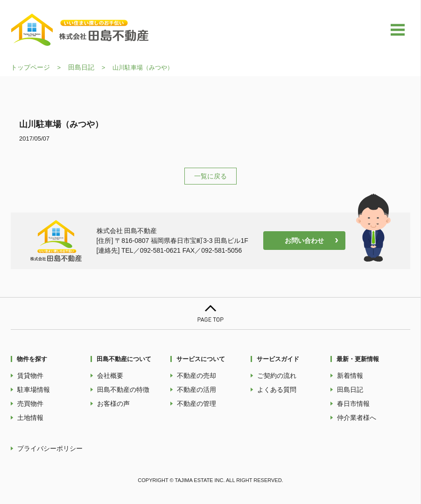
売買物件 (30, 404)
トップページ (30, 67)
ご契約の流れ (277, 376)
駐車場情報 (34, 390)
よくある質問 (277, 390)
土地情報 (30, 418)
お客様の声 (113, 404)
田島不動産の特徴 (123, 390)
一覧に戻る (210, 176)
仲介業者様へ (357, 418)
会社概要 (110, 376)
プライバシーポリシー (50, 448)
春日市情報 (353, 404)
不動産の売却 (196, 376)
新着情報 (350, 376)
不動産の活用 (196, 390)
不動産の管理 (196, 404)
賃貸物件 (30, 376)
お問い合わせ (304, 241)
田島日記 (81, 67)
